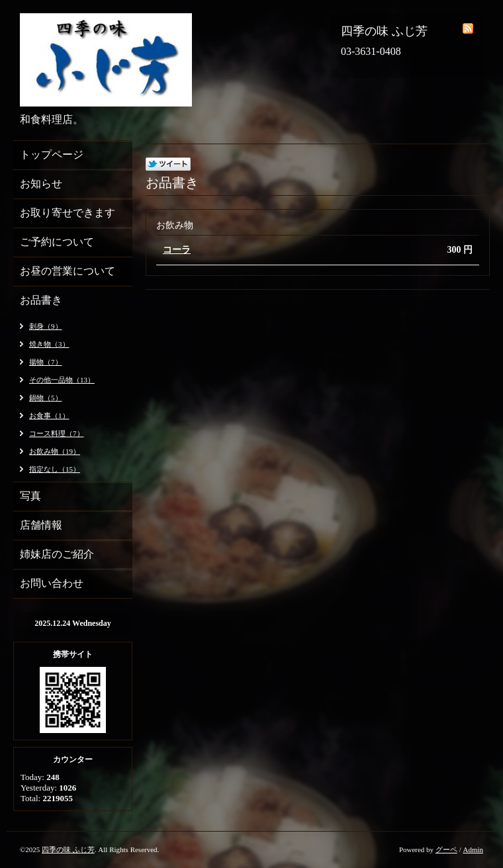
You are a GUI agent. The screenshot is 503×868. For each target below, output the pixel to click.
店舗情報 (41, 525)
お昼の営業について (68, 271)
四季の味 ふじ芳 (68, 849)
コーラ (177, 250)
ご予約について (57, 242)
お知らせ (41, 184)
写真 (30, 496)
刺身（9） (46, 326)
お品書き (41, 300)
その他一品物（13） (62, 380)
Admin (473, 849)
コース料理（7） (57, 433)
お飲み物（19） (55, 451)
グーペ (446, 849)
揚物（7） (46, 362)
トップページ (52, 154)
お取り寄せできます (68, 213)
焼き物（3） (49, 344)
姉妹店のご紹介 (57, 554)
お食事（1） (49, 415)
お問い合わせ (52, 583)
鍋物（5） (46, 398)
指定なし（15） (55, 469)
